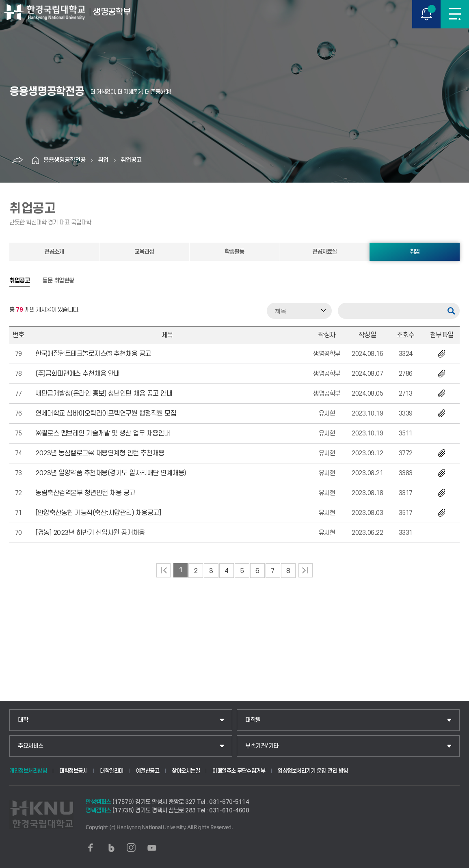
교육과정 (144, 252)
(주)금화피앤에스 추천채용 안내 (78, 374)
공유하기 (17, 160)
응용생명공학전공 (65, 160)
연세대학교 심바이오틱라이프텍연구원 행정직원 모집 (106, 414)
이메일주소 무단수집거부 (239, 771)
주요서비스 (31, 746)
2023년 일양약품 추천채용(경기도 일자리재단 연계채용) (111, 473)
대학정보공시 (73, 771)
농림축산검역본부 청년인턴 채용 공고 (85, 493)
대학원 (253, 720)
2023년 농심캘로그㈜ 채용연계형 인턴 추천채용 (100, 453)
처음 (163, 570)
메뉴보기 (455, 14)
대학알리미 (112, 771)
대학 (23, 720)
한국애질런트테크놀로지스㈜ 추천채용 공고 (93, 354)
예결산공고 (148, 771)
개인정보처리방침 (28, 771)
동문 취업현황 (58, 281)
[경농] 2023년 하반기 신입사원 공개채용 (90, 533)
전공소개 (54, 252)
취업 (103, 160)
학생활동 (234, 252)
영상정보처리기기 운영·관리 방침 (313, 771)
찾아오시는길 (186, 771)
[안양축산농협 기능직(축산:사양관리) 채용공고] (98, 513)
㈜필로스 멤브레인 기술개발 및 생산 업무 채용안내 (103, 433)
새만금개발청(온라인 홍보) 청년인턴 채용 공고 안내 (104, 394)
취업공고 (131, 160)
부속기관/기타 (262, 746)
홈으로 (35, 160)
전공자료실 (324, 252)
